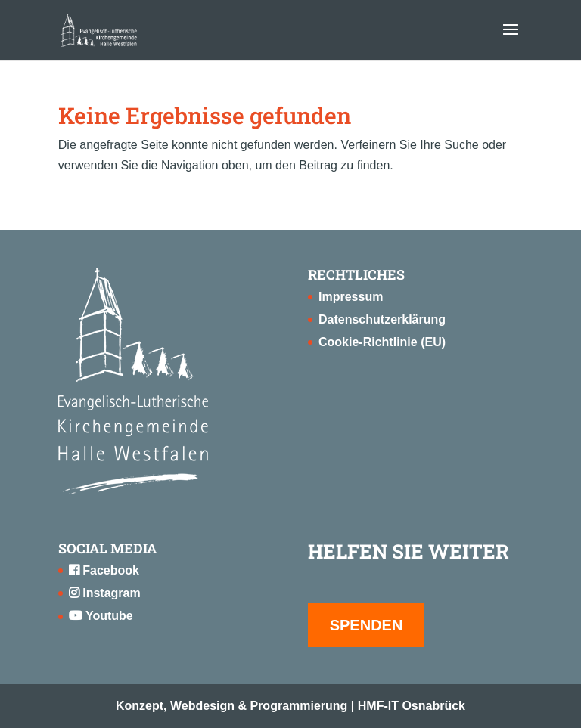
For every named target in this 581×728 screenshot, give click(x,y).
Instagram (105, 593)
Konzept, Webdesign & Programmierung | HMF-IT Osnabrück (290, 706)
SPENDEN (367, 625)
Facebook (104, 570)
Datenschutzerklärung (382, 319)
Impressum (351, 297)
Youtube (101, 616)
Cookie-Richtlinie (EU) (382, 342)
